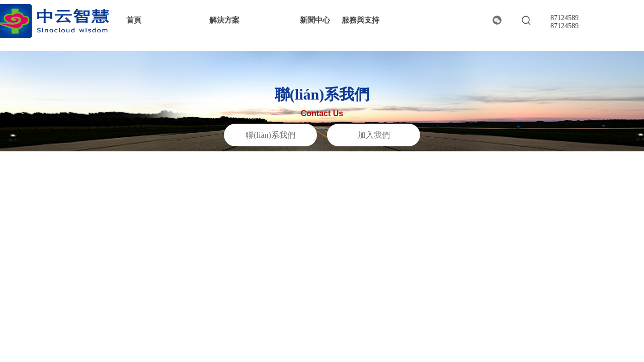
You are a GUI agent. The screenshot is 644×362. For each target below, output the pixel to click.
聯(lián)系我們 (270, 135)
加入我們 (374, 135)
